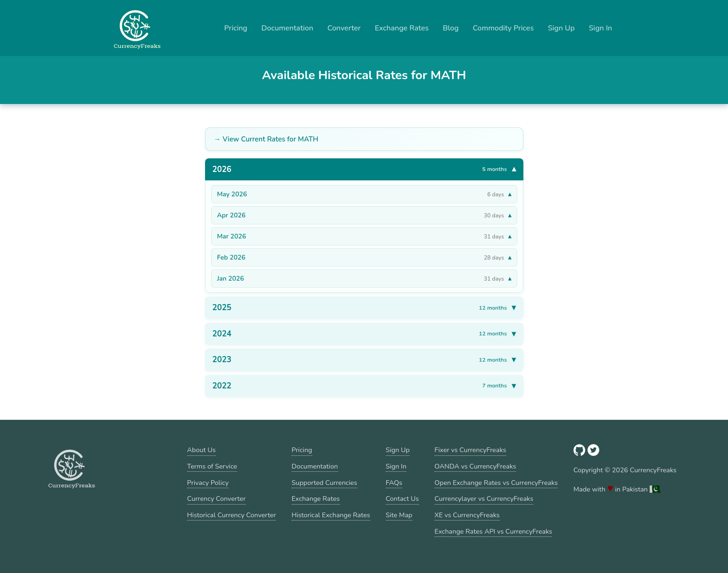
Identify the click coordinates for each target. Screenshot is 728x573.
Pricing (236, 28)
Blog (451, 28)
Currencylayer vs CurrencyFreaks (484, 499)
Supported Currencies (324, 483)
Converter (344, 28)
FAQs (394, 483)
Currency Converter (217, 499)
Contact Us (402, 499)
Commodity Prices (503, 28)
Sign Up (561, 28)
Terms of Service (212, 466)
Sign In (601, 28)
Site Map (399, 515)
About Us (202, 450)
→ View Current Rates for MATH (266, 139)
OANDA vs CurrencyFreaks (475, 466)
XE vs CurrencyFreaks (467, 515)
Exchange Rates (401, 28)
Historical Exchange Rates (331, 515)
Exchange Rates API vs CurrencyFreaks (493, 531)
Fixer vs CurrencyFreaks (470, 450)
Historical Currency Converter (232, 515)
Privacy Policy (208, 483)
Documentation (287, 28)
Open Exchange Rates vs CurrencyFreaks (496, 483)
